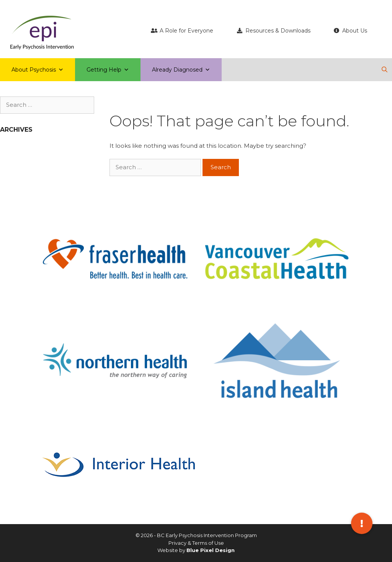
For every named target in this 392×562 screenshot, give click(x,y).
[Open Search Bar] (385, 70)
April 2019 (15, 149)
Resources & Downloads (278, 31)
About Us (355, 31)
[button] (362, 523)
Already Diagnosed (181, 70)
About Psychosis (38, 70)
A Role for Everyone (186, 31)
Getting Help (108, 70)
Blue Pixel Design (211, 550)
